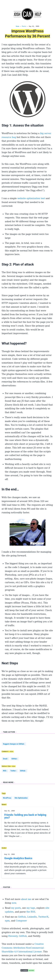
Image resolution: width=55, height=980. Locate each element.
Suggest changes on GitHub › (14, 744)
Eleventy (13, 936)
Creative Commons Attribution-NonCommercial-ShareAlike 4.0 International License (23, 948)
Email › (6, 759)
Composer (21, 921)
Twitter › (14, 771)
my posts (16, 908)
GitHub (22, 917)
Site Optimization (21, 798)
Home (18, 26)
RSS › (5, 771)
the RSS (31, 912)
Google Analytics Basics (18, 858)
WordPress (7, 798)
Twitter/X (43, 917)
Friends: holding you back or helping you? (25, 816)
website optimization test (31, 198)
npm (7, 921)
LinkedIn (32, 917)
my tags (31, 908)
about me (26, 899)
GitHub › (15, 759)
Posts (24, 26)
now (14, 903)
